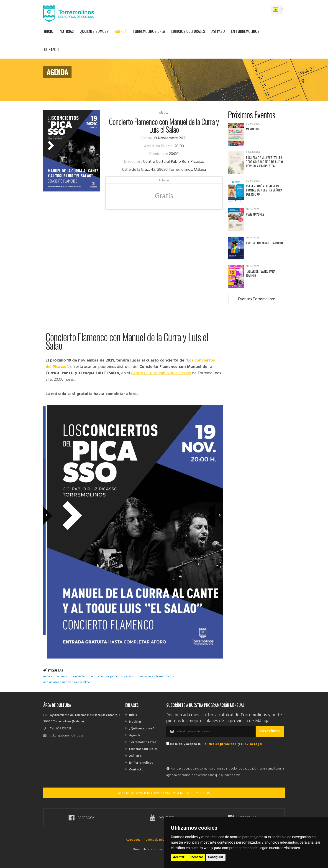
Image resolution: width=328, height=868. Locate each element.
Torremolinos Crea (149, 31)
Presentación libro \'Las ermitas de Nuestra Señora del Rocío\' (264, 190)
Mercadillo (254, 129)
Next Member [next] (216, 509)
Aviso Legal (253, 744)
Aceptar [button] (179, 857)
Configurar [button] (216, 857)
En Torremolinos (245, 31)
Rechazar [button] (196, 857)
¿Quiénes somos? (94, 31)
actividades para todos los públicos (67, 682)
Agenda (121, 31)
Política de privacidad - (159, 840)
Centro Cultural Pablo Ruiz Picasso (161, 373)
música (48, 676)
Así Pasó (218, 31)
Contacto (52, 49)
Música (164, 113)
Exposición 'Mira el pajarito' (265, 243)
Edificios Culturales (188, 31)
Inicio (49, 31)
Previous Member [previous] (55, 509)
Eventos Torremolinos (257, 299)
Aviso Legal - (135, 840)
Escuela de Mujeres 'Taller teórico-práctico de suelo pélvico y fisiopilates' (264, 161)
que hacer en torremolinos (156, 676)
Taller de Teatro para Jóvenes (261, 273)
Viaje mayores (255, 214)
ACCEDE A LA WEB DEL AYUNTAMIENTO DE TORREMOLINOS (164, 793)
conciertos (79, 676)
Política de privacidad (219, 744)
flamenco (62, 676)
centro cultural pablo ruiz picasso (112, 676)
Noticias (67, 31)
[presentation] (201, 757)
